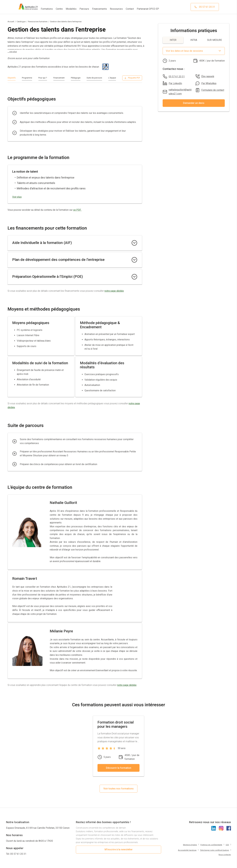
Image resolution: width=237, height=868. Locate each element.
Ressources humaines (38, 22)
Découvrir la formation (119, 772)
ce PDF (77, 210)
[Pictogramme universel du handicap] (105, 67)
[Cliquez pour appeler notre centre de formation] (205, 7)
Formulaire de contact (213, 90)
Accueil (11, 22)
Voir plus (17, 197)
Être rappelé (208, 76)
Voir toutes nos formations (118, 793)
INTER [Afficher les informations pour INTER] (173, 40)
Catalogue (21, 22)
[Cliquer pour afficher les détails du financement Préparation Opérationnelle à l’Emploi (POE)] (134, 277)
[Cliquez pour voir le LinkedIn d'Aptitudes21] (214, 832)
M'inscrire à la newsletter (119, 853)
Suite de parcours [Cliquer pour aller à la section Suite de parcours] (94, 78)
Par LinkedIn (175, 83)
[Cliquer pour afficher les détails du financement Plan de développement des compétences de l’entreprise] (134, 260)
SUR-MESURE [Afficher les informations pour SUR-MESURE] (214, 40)
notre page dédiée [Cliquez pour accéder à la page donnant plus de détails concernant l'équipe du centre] (127, 689)
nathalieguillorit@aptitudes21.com (180, 92)
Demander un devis (194, 103)
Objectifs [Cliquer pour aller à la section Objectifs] (12, 78)
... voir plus (12, 52)
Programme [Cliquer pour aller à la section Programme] (27, 78)
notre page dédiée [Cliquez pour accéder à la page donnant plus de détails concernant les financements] (114, 291)
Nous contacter (225, 858)
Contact (130, 9)
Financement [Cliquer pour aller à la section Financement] (59, 78)
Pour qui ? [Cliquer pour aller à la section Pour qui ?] (43, 78)
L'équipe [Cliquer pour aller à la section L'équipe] (112, 78)
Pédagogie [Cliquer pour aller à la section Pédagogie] (76, 78)
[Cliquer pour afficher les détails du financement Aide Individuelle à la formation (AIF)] (134, 243)
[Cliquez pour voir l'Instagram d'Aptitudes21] (221, 832)
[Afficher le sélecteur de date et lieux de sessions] (194, 51)
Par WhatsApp (209, 83)
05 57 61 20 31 (177, 77)
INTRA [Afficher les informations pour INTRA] (194, 40)
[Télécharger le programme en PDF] (132, 78)
